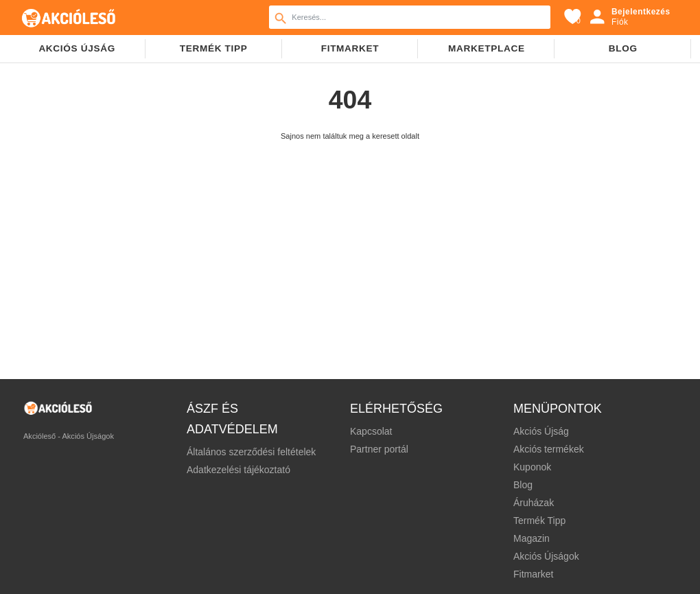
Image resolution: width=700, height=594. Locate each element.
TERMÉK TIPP (214, 48)
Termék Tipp (539, 521)
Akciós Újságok (546, 556)
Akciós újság (77, 48)
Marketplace (487, 48)
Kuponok (532, 467)
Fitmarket (350, 48)
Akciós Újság (541, 431)
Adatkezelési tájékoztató (238, 470)
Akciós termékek (549, 449)
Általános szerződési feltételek (251, 452)
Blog (623, 48)
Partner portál (379, 449)
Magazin (532, 538)
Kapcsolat (371, 431)
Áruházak (534, 503)
